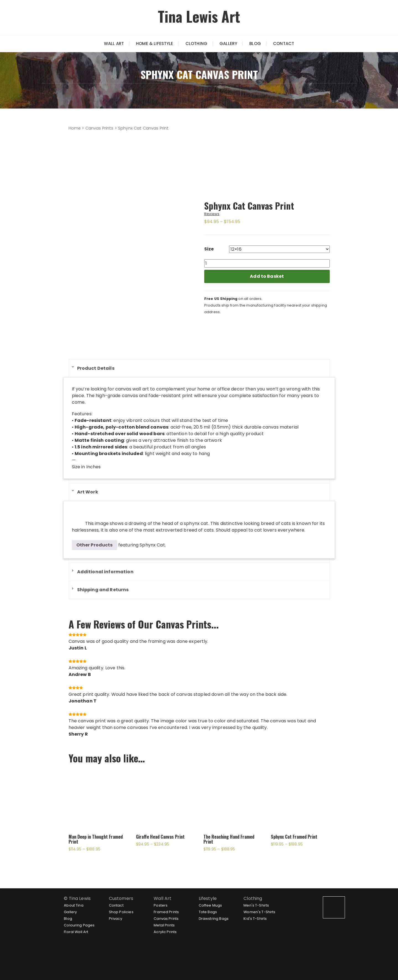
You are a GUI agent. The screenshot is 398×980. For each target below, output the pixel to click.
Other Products (95, 545)
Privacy (116, 919)
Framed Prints (166, 912)
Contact (284, 43)
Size (209, 249)
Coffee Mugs (210, 905)
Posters (161, 905)
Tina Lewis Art (199, 16)
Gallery (228, 43)
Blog (255, 43)
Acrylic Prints (165, 932)
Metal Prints (164, 925)
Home (75, 128)
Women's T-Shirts (259, 912)
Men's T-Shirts (256, 905)
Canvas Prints (99, 128)
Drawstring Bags (214, 919)
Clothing (196, 43)
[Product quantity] (267, 263)
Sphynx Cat (152, 545)
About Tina (74, 905)
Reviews (212, 214)
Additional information (105, 572)
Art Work (88, 492)
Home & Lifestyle (155, 43)
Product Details (96, 368)
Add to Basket (267, 276)
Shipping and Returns (103, 590)
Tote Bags (208, 912)
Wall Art (114, 43)
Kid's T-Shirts (255, 919)
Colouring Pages (79, 925)
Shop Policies (121, 912)
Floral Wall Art (76, 932)
